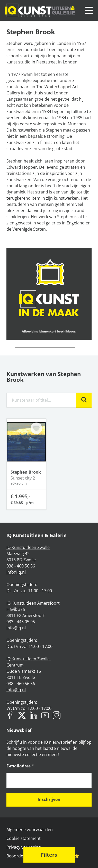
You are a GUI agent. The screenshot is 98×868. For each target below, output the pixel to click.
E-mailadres (20, 766)
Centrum (15, 665)
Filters (49, 855)
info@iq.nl (16, 572)
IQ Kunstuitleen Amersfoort (33, 603)
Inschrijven (49, 799)
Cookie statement (24, 838)
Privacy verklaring (24, 847)
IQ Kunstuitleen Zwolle (28, 547)
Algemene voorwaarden (30, 830)
